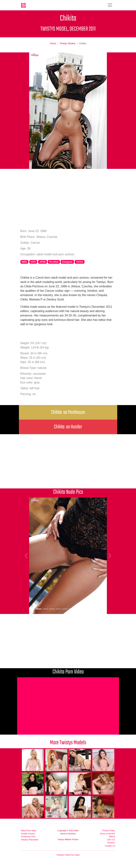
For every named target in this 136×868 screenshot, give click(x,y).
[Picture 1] (39, 609)
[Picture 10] (98, 609)
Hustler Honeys (28, 834)
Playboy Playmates (30, 840)
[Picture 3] (52, 609)
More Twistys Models (68, 743)
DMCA (112, 837)
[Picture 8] (84, 609)
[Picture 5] (65, 609)
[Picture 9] (91, 609)
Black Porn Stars (29, 831)
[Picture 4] (58, 609)
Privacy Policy (109, 831)
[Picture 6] (71, 609)
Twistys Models (68, 43)
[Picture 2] (45, 609)
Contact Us (110, 846)
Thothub (60, 855)
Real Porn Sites (73, 855)
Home (53, 43)
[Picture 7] (78, 609)
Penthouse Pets (28, 837)
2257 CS (111, 840)
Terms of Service (107, 834)
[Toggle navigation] (110, 5)
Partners (111, 843)
